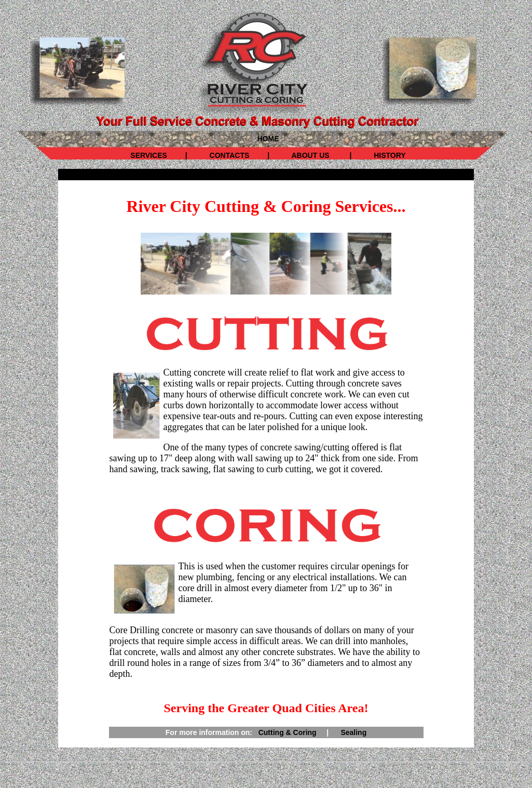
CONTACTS (230, 155)
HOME (268, 139)
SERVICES (149, 155)
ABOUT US (308, 155)
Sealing (353, 732)
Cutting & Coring (288, 732)
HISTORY (388, 155)
